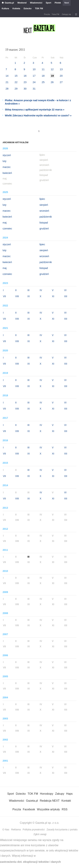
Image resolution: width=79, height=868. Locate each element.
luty (5, 161)
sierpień (44, 205)
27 (61, 82)
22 (16, 82)
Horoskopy (47, 794)
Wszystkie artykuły (48, 809)
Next (67, 3)
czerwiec (7, 229)
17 (34, 76)
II (16, 290)
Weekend (22, 3)
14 (7, 76)
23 (25, 82)
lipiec (42, 199)
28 (7, 89)
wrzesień (44, 211)
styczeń (7, 155)
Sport (48, 3)
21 (7, 82)
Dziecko (28, 9)
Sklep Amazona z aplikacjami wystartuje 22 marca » (35, 110)
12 (52, 69)
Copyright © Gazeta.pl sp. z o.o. (39, 823)
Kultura (5, 9)
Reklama (16, 830)
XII (66, 296)
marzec (7, 167)
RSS (65, 809)
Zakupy (60, 794)
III (28, 290)
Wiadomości (36, 3)
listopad (44, 223)
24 (34, 82)
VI (65, 290)
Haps (69, 794)
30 (25, 89)
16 (25, 76)
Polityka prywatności (34, 830)
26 (52, 82)
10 (34, 69)
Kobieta (16, 9)
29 (16, 89)
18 (43, 76)
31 (34, 89)
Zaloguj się (66, 14)
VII (4, 296)
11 (43, 69)
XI (53, 296)
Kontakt (66, 801)
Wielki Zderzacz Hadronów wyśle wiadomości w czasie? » (38, 115)
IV (41, 290)
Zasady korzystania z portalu (62, 830)
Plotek (58, 3)
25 (43, 82)
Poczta (47, 14)
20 (61, 76)
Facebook (29, 809)
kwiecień (7, 173)
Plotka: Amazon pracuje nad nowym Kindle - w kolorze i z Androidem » (38, 102)
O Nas (6, 830)
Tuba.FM (55, 14)
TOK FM (39, 9)
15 (16, 76)
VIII (17, 296)
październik (46, 217)
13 (61, 69)
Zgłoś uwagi (40, 834)
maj (5, 223)
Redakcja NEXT (50, 801)
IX (29, 296)
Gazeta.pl (9, 3)
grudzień (44, 229)
